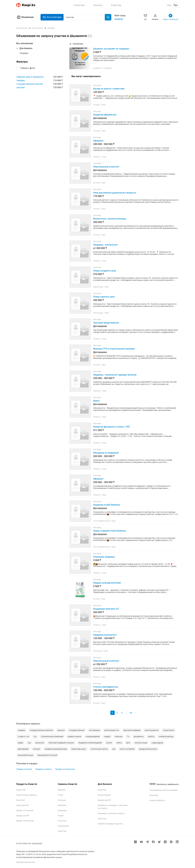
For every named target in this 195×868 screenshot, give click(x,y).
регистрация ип (152, 730)
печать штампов (127, 749)
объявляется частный (47, 755)
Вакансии (154, 795)
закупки (21, 87)
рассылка (40, 743)
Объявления (25, 17)
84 (131, 713)
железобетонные (25, 755)
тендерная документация (56, 749)
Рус (176, 5)
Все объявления (25, 43)
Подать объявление (170, 17)
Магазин (62, 790)
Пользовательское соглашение (163, 790)
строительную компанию (52, 736)
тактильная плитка (99, 749)
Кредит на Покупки (25, 810)
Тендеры (24, 53)
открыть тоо (23, 736)
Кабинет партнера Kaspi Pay (110, 824)
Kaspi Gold (21, 790)
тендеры (21, 80)
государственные (77, 730)
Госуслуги (62, 821)
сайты (119, 743)
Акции (61, 816)
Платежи (62, 800)
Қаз (169, 5)
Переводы (62, 810)
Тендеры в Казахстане (65, 769)
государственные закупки (30, 84)
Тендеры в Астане (24, 769)
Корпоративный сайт (26, 862)
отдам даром (157, 743)
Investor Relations (157, 800)
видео (21, 743)
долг (128, 743)
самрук (107, 736)
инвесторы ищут (79, 749)
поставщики (94, 730)
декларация (23, 749)
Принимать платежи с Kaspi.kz (111, 813)
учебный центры (166, 736)
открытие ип (169, 730)
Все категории (52, 17)
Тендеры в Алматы (44, 769)
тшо (29, 743)
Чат (145, 17)
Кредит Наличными (25, 821)
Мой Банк (62, 805)
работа (151, 736)
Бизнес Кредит (104, 795)
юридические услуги (148, 749)
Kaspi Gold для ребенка (26, 795)
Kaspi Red (20, 800)
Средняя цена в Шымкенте (30, 77)
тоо (35, 736)
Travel (60, 795)
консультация (141, 743)
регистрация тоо (112, 730)
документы (139, 736)
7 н (128, 736)
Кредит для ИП (23, 816)
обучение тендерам (132, 730)
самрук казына (74, 736)
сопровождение (93, 736)
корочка (119, 736)
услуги (109, 743)
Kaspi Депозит (23, 805)
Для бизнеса (24, 48)
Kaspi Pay (102, 790)
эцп (114, 749)
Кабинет (155, 17)
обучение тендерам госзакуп (61, 743)
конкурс (37, 749)
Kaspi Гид (62, 831)
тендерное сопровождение (90, 743)
